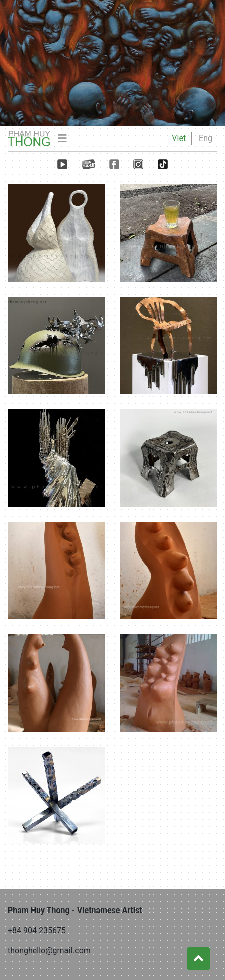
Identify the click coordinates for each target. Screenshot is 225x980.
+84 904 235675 (37, 930)
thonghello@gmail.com (49, 951)
